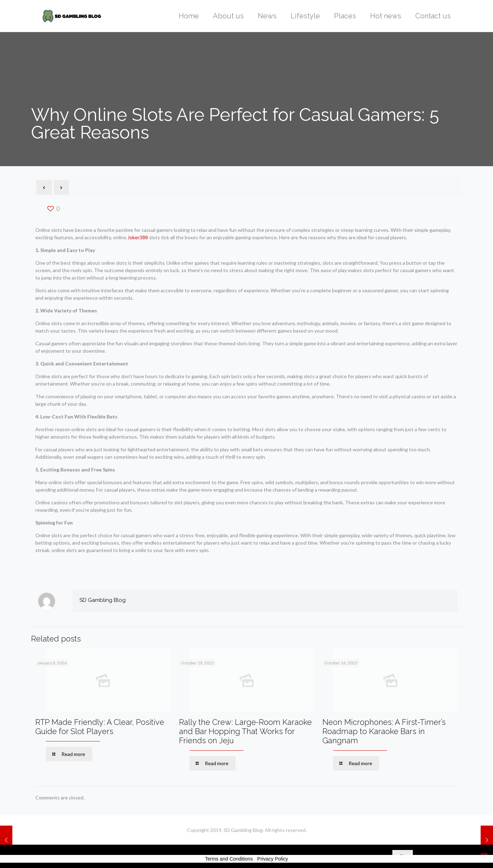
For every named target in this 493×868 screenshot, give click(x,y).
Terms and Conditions (229, 859)
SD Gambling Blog (103, 600)
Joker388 (138, 237)
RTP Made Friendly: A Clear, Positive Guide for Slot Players (100, 727)
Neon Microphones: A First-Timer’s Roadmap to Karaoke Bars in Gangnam (384, 731)
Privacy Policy (272, 859)
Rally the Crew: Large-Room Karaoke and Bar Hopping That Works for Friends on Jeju (245, 731)
